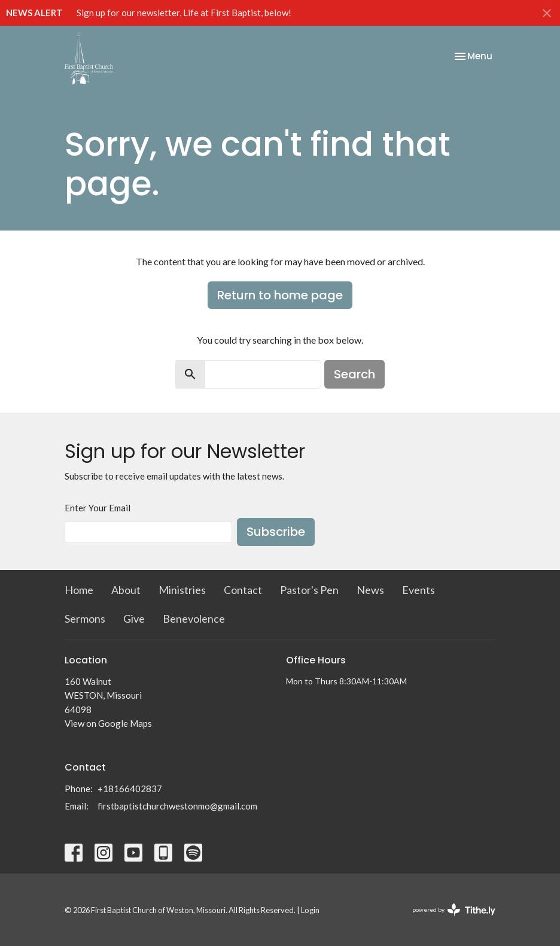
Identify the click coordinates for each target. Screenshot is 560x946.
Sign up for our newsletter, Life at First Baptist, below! (184, 13)
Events (419, 590)
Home (79, 590)
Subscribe (276, 532)
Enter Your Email (98, 508)
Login (310, 910)
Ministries (182, 590)
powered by (454, 910)
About (126, 590)
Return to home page (280, 295)
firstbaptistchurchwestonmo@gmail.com (177, 806)
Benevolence (194, 618)
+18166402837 (130, 789)
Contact (243, 590)
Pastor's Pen (309, 590)
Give (134, 618)
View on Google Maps (108, 723)
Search (354, 374)
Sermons (85, 618)
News (370, 590)
